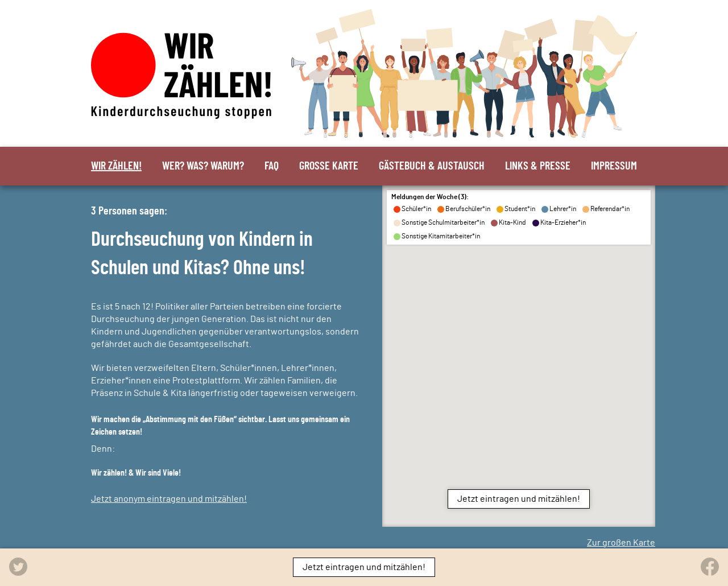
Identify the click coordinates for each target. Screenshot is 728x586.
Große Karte (329, 166)
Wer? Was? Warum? (203, 166)
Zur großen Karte (621, 543)
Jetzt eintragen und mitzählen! (519, 499)
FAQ (272, 166)
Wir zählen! (116, 166)
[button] (596, 298)
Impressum (614, 166)
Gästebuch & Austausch (432, 166)
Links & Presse (538, 166)
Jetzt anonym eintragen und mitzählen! (169, 499)
